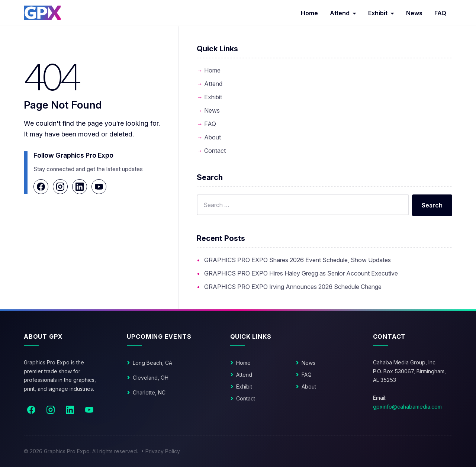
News (414, 13)
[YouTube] (99, 187)
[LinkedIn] (80, 187)
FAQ (440, 13)
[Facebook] (41, 187)
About (213, 137)
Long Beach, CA (152, 363)
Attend (340, 13)
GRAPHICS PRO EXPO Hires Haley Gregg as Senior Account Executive (301, 273)
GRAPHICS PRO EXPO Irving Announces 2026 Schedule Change (293, 287)
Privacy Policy (163, 451)
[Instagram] (60, 187)
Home (309, 13)
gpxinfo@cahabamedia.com (407, 407)
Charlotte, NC (149, 392)
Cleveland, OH (151, 378)
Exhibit (378, 13)
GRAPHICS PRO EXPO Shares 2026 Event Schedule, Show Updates (297, 260)
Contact (215, 151)
